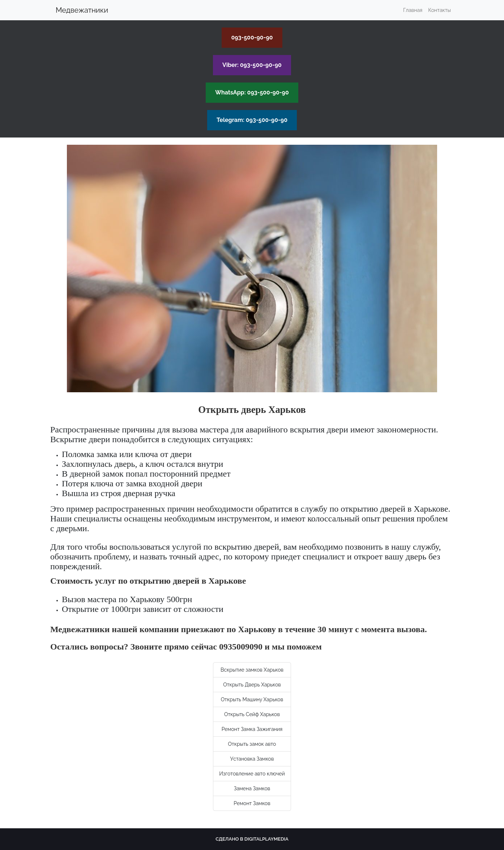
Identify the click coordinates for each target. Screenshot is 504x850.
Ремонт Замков (252, 803)
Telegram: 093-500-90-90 (252, 120)
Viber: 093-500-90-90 (252, 65)
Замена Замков (252, 788)
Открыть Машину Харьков (252, 699)
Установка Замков (252, 759)
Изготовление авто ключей (252, 774)
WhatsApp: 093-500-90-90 (252, 92)
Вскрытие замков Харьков (252, 670)
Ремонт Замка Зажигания (252, 729)
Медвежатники (82, 10)
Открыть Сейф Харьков (252, 714)
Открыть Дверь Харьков (252, 685)
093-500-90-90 (252, 37)
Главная (413, 10)
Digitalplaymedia (266, 839)
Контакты (439, 10)
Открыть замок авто (252, 744)
